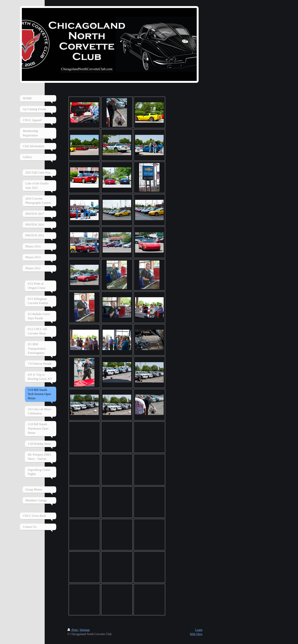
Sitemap (85, 630)
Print (73, 630)
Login (199, 630)
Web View (196, 634)
